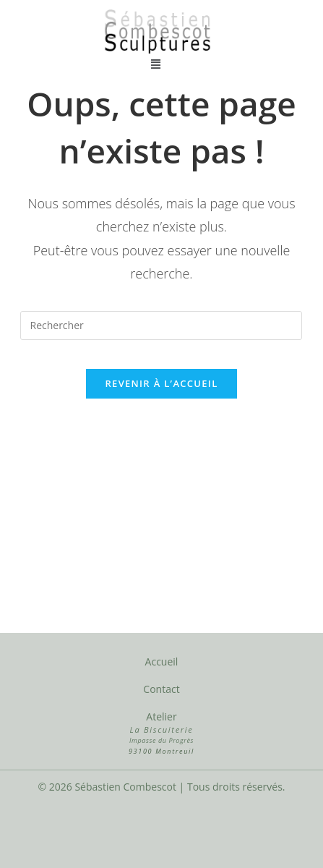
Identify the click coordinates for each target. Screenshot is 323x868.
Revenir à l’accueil (161, 383)
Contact (161, 689)
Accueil (162, 661)
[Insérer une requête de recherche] (161, 325)
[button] (156, 63)
